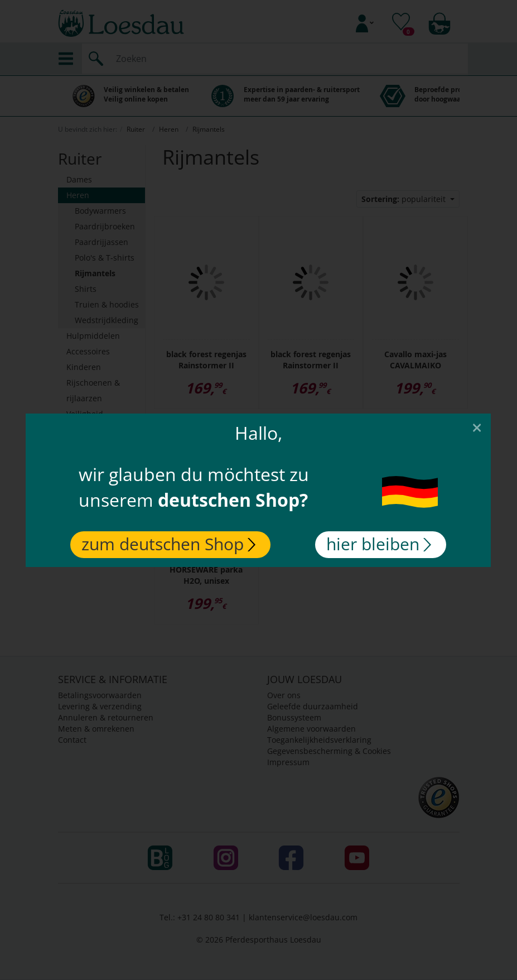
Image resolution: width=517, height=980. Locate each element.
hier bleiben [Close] (379, 544)
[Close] (477, 427)
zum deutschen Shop (168, 544)
